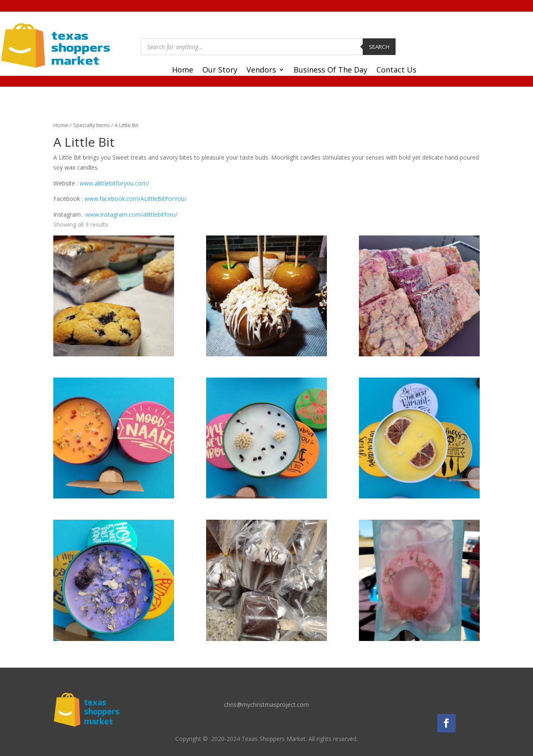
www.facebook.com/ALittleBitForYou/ (136, 199)
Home (183, 71)
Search (379, 47)
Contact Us (396, 71)
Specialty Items (91, 125)
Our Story (220, 71)
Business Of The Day (330, 71)
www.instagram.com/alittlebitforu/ (131, 214)
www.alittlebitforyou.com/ (114, 183)
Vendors (261, 71)
